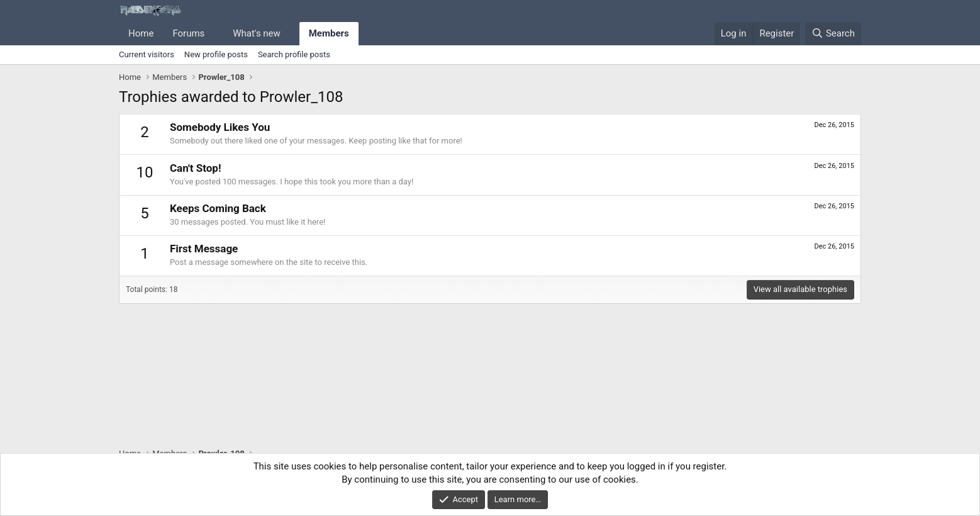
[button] (214, 34)
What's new (257, 33)
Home (141, 33)
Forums (188, 33)
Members (329, 33)
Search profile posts (294, 54)
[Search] (833, 34)
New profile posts (216, 54)
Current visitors (147, 54)
